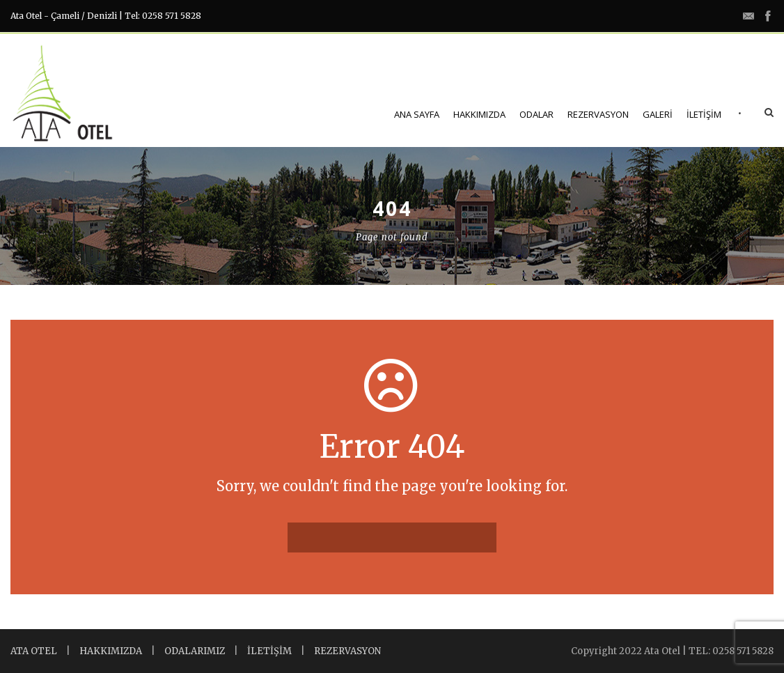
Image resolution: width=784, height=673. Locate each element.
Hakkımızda (479, 114)
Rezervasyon (598, 114)
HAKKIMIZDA (111, 651)
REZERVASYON (347, 651)
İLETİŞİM (269, 651)
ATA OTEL (34, 651)
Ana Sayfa (417, 114)
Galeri (658, 114)
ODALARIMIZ (195, 651)
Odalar (536, 114)
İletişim (704, 114)
